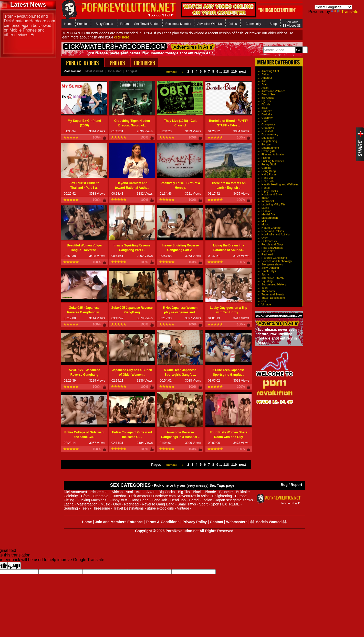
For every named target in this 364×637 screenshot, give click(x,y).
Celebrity (267, 118)
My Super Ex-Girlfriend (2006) (84, 123)
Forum (124, 24)
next (242, 71)
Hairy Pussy (269, 174)
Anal (264, 81)
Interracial (268, 201)
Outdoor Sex (269, 241)
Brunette (267, 111)
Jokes (233, 24)
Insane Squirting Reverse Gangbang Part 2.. (180, 248)
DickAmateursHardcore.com (86, 492)
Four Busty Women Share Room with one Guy (228, 435)
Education (268, 138)
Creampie (101, 496)
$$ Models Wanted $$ (269, 522)
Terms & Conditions (163, 522)
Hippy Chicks (270, 191)
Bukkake (267, 114)
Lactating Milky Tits (273, 204)
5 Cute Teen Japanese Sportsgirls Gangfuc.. (180, 372)
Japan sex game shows (234, 500)
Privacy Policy (195, 522)
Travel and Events (273, 294)
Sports (266, 274)
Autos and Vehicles (274, 91)
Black (265, 108)
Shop (273, 24)
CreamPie (268, 128)
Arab (264, 84)
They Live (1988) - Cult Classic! (180, 123)
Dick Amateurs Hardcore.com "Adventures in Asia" (169, 496)
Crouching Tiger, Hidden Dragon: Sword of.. (132, 123)
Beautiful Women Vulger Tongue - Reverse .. (84, 248)
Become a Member (178, 24)
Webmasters (237, 522)
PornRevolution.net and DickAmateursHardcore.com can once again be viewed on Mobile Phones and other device (29, 26)
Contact (216, 522)
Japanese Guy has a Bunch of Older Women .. (132, 372)
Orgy (265, 238)
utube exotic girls (160, 508)
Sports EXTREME (273, 278)
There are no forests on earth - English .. (228, 185)
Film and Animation (274, 154)
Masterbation (270, 218)
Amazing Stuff (270, 71)
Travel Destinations (274, 298)
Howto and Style (272, 194)
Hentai (266, 188)
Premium (83, 24)
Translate (345, 12)
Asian (265, 88)
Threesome (269, 291)
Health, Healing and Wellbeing (280, 184)
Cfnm (265, 121)
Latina (265, 208)
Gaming (267, 168)
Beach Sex (268, 94)
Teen (265, 288)
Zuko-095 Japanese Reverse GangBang (132, 310)
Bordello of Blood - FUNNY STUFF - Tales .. (229, 123)
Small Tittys (269, 271)
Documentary (270, 134)
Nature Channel (271, 228)
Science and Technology (277, 261)
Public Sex (268, 251)
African (266, 74)
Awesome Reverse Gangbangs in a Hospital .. (180, 435)
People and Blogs (273, 244)
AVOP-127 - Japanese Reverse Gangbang (84, 372)
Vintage (266, 304)
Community (253, 24)
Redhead (267, 254)
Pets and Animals (272, 248)
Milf (264, 221)
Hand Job (268, 178)
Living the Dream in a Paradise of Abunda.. (228, 248)
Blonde (266, 104)
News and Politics (273, 231)
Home (68, 24)
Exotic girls (268, 151)
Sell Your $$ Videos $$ (292, 24)
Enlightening (269, 141)
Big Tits (266, 101)
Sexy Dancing (270, 268)
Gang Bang (269, 171)
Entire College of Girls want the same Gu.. (84, 435)
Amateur (267, 78)
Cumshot (267, 131)
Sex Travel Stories (147, 24)
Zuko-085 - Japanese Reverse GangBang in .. (84, 310)
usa (264, 301)
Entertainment (270, 148)
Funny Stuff (269, 164)
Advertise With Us (209, 24)
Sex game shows (272, 264)
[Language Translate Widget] (333, 7)
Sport (203, 504)
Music (265, 224)
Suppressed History (274, 284)
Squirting (267, 281)
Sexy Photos (104, 24)
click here (122, 37)
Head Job (268, 181)
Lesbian (267, 211)
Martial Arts (269, 214)
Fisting (266, 158)
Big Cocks (268, 98)
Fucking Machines (273, 161)
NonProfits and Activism (276, 234)
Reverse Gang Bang (274, 258)
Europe (266, 144)
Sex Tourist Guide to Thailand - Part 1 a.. (84, 185)
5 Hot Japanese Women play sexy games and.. (180, 310)
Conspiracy (269, 124)
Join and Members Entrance (119, 522)
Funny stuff (118, 500)
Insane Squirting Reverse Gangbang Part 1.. (132, 248)
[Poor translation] (14, 566)
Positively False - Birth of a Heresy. (180, 185)
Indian (265, 198)
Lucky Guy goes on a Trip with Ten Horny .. (228, 310)
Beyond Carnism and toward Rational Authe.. (132, 185)
